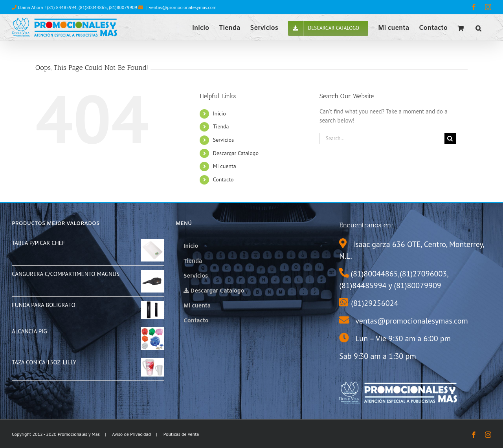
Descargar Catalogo (236, 153)
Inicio (219, 113)
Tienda (221, 126)
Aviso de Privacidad (131, 434)
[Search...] (382, 138)
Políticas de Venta (181, 434)
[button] (478, 27)
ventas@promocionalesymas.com (183, 7)
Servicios (223, 140)
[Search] (450, 138)
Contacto (223, 179)
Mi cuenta (225, 166)
